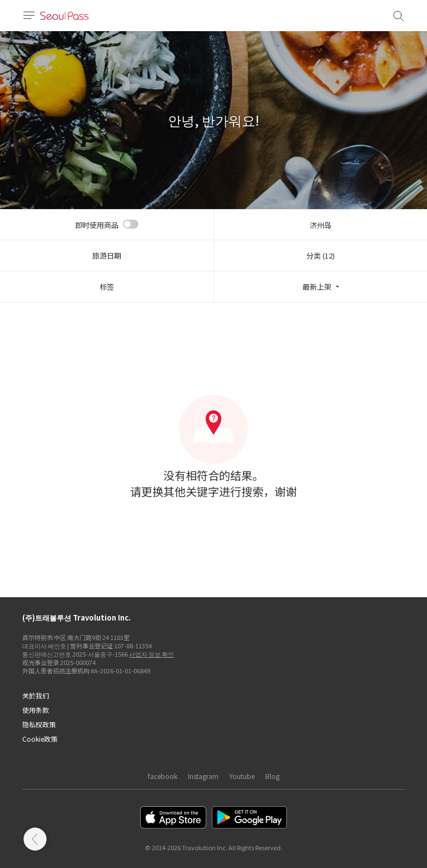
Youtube (242, 776)
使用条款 (36, 710)
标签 (107, 287)
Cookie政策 (40, 739)
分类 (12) (321, 256)
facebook (163, 776)
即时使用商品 (97, 225)
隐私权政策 (39, 724)
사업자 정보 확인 (152, 654)
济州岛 (321, 225)
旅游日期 (107, 256)
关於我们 (36, 695)
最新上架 (317, 287)
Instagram (203, 776)
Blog (272, 776)
